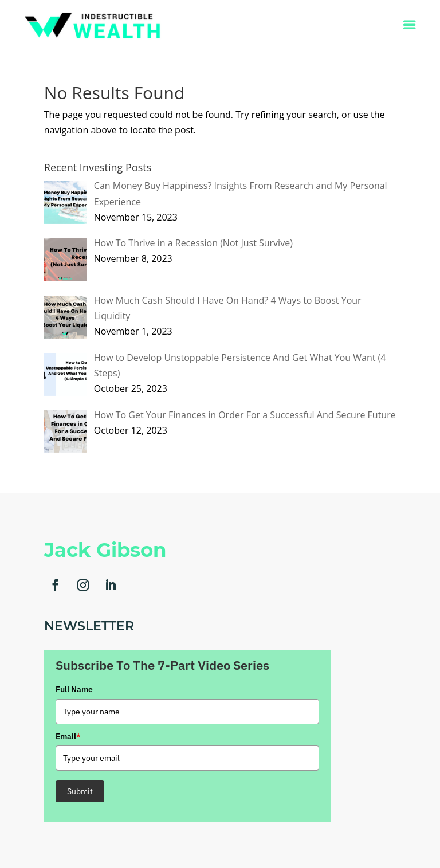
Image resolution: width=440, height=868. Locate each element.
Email (68, 736)
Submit (80, 791)
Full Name (74, 689)
